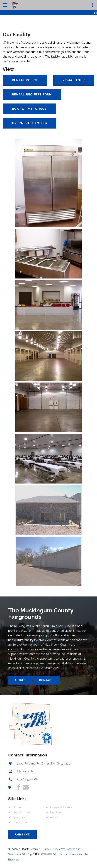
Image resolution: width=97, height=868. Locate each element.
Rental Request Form (32, 94)
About (20, 680)
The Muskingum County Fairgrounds (41, 614)
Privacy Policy (51, 849)
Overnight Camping (30, 123)
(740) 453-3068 (27, 779)
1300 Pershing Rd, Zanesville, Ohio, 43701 (44, 764)
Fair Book (22, 835)
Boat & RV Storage (29, 109)
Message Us (25, 771)
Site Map (27, 854)
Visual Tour (74, 80)
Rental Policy (25, 80)
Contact (46, 680)
